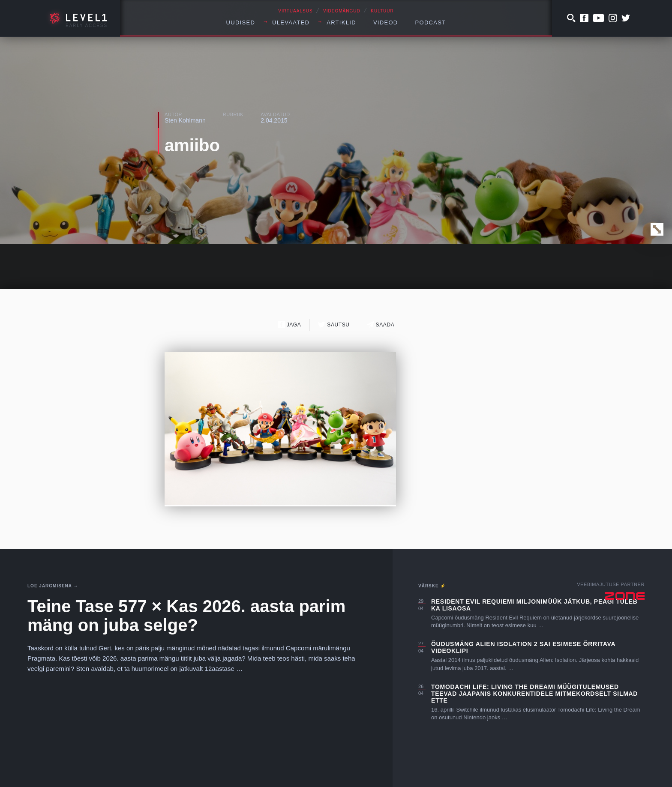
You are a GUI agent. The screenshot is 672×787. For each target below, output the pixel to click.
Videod (386, 22)
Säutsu (334, 325)
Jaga (289, 325)
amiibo (192, 145)
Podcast (431, 22)
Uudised (241, 22)
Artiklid (341, 22)
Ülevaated (291, 22)
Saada (381, 325)
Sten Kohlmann (185, 120)
